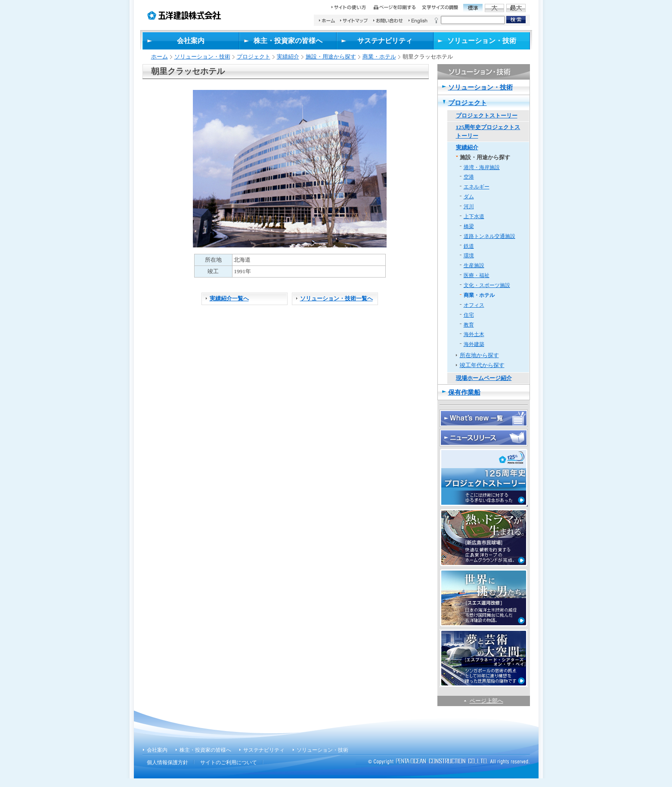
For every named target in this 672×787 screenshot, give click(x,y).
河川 (469, 207)
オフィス (474, 305)
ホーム (159, 57)
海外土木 (474, 334)
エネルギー (477, 187)
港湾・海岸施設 (482, 167)
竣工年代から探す (482, 365)
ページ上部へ (486, 701)
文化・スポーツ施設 (487, 285)
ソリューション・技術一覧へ (336, 298)
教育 (469, 325)
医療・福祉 (477, 275)
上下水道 (474, 216)
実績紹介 (288, 57)
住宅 (469, 315)
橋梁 (469, 226)
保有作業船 (464, 392)
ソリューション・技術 (202, 57)
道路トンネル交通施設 (489, 236)
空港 (469, 177)
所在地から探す (479, 355)
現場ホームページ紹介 (484, 378)
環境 (469, 256)
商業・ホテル (379, 57)
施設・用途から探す (331, 57)
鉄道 (469, 246)
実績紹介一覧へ (229, 298)
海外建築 (474, 344)
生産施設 (474, 265)
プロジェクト (254, 57)
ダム (469, 197)
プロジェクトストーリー (487, 116)
